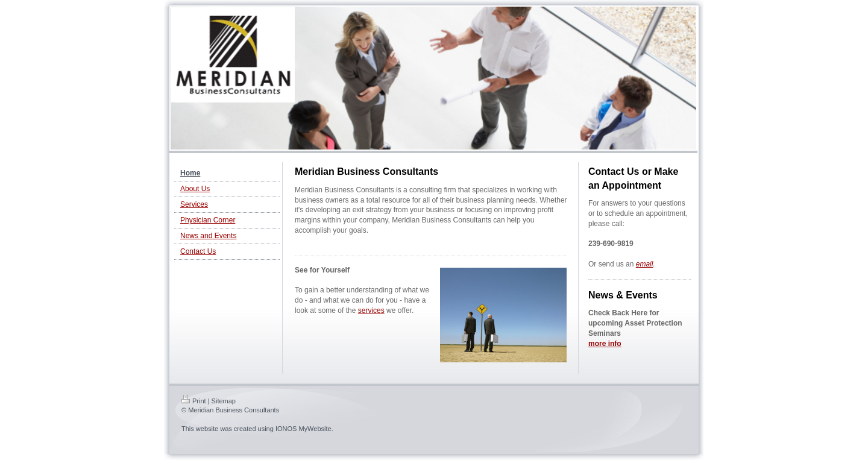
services (371, 310)
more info (605, 344)
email (645, 264)
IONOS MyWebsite (303, 429)
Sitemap (224, 401)
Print (194, 401)
